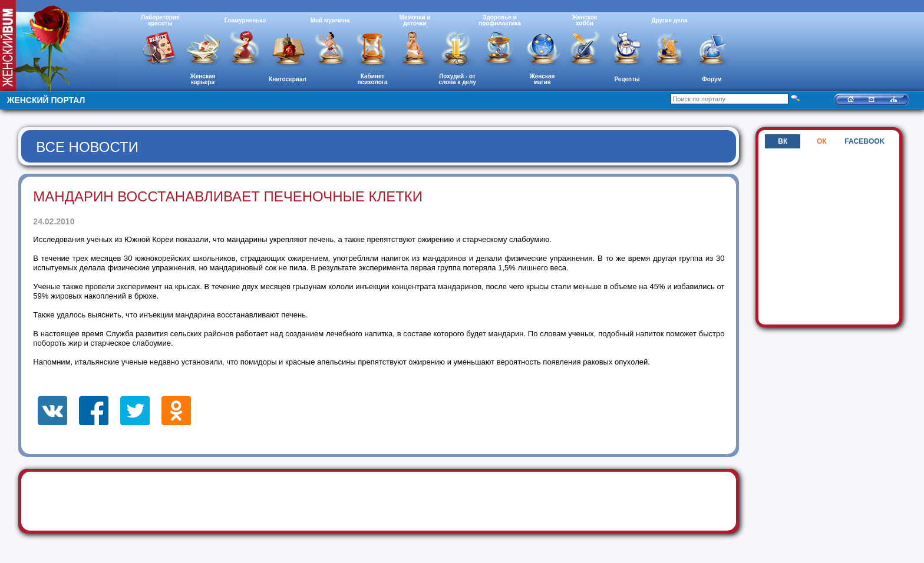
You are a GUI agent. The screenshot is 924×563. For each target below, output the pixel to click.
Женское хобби (585, 20)
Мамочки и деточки (415, 20)
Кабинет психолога (373, 79)
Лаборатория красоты (160, 20)
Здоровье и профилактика (500, 20)
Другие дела (669, 20)
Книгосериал (288, 79)
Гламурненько (245, 20)
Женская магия (542, 79)
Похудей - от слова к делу (457, 79)
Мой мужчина (330, 20)
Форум (712, 79)
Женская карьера (203, 79)
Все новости (87, 147)
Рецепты (627, 79)
